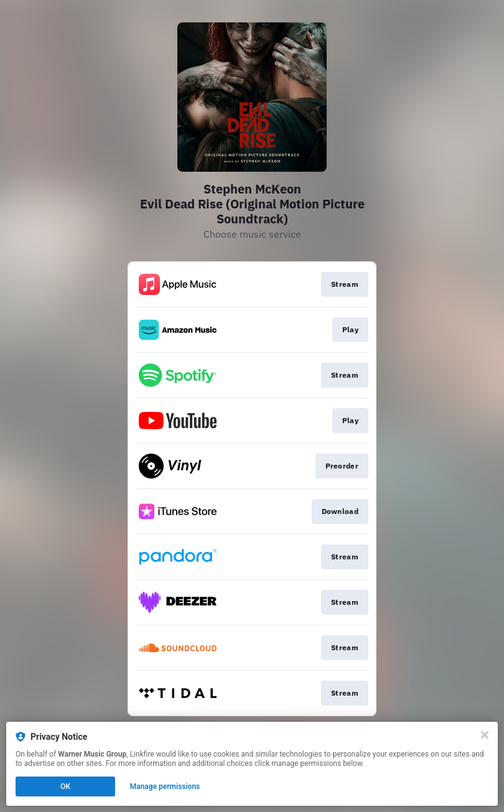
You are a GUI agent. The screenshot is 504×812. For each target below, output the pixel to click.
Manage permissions (165, 786)
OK (65, 786)
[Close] (485, 735)
